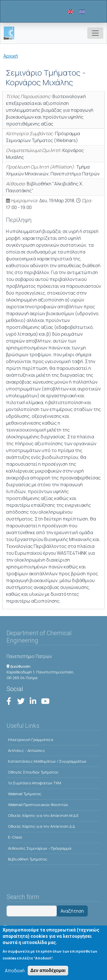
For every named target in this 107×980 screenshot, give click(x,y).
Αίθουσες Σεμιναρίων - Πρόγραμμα (40, 848)
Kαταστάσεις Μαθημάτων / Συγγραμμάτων (47, 761)
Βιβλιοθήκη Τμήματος (28, 859)
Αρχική (11, 56)
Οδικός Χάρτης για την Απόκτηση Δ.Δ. (42, 826)
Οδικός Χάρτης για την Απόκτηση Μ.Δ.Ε (43, 815)
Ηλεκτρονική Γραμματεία (31, 740)
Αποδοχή (15, 973)
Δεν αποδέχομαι (48, 973)
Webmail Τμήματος (25, 794)
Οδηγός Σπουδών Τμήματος (33, 772)
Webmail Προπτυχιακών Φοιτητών (38, 805)
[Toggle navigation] (95, 33)
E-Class (15, 837)
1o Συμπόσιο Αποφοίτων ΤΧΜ (35, 783)
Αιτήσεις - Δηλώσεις (27, 750)
